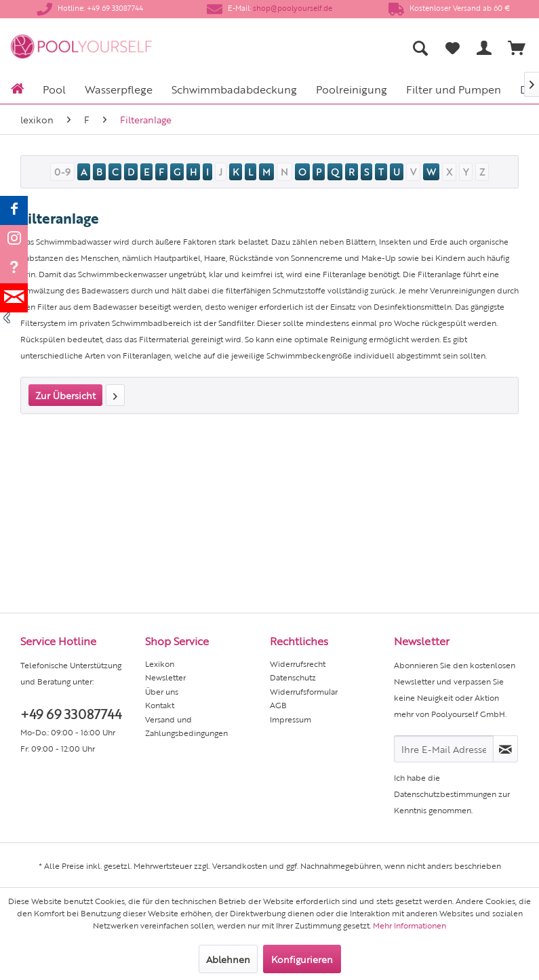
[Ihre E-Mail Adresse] (444, 749)
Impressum (291, 719)
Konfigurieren (302, 959)
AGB (278, 705)
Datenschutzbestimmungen (445, 794)
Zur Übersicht (65, 395)
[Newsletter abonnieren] (505, 749)
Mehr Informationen (410, 925)
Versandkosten (240, 865)
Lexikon (160, 663)
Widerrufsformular (304, 691)
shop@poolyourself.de (293, 8)
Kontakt (160, 705)
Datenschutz (293, 677)
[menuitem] (319, 47)
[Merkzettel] (452, 47)
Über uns (162, 691)
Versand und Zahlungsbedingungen (186, 726)
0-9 (62, 171)
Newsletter (165, 677)
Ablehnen (228, 959)
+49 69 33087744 (71, 713)
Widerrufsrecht (298, 663)
